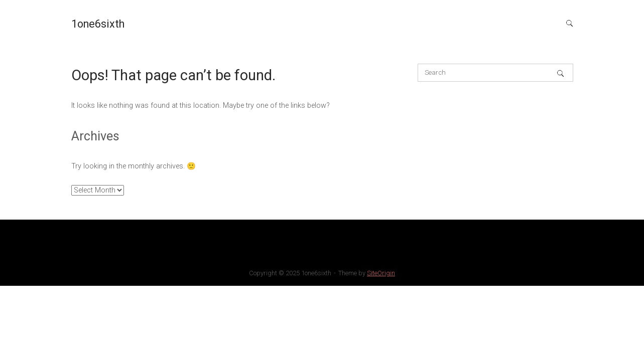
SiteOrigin (381, 273)
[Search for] (495, 73)
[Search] (560, 73)
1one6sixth (98, 24)
